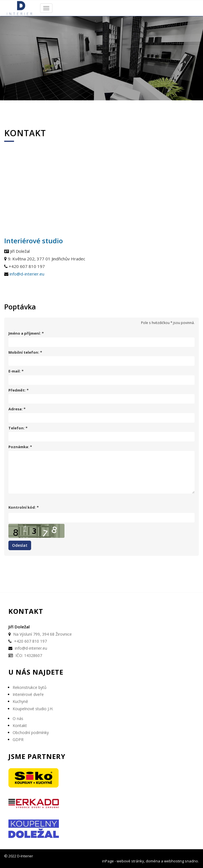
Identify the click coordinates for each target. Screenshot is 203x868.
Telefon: (17, 428)
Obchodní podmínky (31, 732)
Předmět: (17, 390)
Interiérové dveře (28, 694)
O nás (18, 718)
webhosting (174, 861)
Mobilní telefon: (24, 352)
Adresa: (16, 409)
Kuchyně (20, 701)
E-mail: (15, 371)
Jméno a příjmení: (25, 333)
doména (153, 861)
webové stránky (130, 861)
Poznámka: (19, 447)
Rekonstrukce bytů (30, 687)
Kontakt (20, 725)
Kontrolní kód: (22, 507)
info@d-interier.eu (27, 274)
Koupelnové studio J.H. (33, 709)
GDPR (18, 739)
